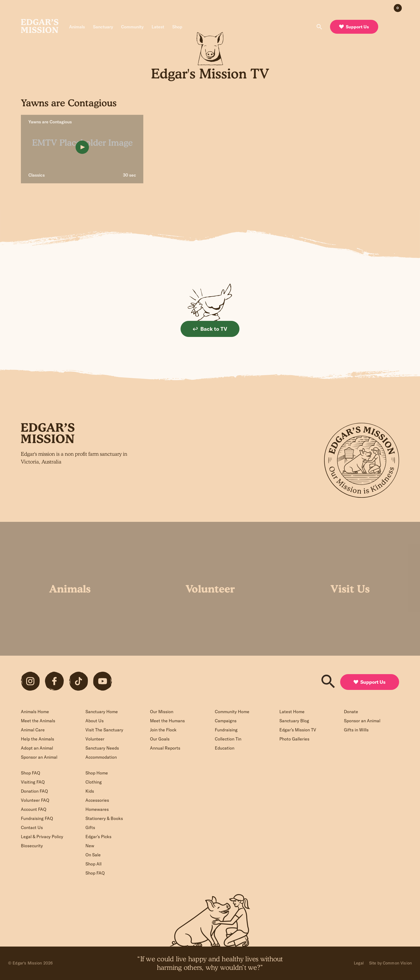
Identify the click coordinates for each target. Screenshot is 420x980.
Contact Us (32, 827)
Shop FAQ (31, 773)
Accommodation (101, 757)
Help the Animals (37, 739)
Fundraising (226, 730)
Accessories (97, 800)
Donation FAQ (34, 791)
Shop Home (97, 773)
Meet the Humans (167, 721)
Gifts (90, 827)
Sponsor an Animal (39, 757)
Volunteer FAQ (35, 800)
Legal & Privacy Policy (42, 837)
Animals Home (35, 712)
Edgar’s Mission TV (298, 730)
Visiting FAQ (33, 782)
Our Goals (160, 739)
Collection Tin (228, 739)
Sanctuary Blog (294, 721)
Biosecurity (32, 846)
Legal (359, 963)
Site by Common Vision (391, 963)
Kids (90, 791)
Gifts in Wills (356, 730)
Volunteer (95, 739)
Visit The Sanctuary (104, 730)
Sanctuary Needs (102, 748)
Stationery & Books (104, 818)
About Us (95, 721)
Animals (77, 27)
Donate (351, 712)
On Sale (93, 855)
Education (225, 748)
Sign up (147, 489)
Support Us (354, 27)
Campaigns (226, 721)
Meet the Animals (38, 721)
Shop (177, 27)
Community (132, 27)
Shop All (93, 864)
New (90, 846)
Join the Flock (163, 730)
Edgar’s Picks (98, 837)
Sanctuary (103, 27)
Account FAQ (34, 809)
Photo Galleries (294, 739)
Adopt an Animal (37, 748)
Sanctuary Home (102, 712)
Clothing (94, 782)
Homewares (97, 809)
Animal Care (33, 730)
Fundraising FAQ (37, 818)
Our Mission (162, 712)
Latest (158, 27)
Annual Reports (165, 748)
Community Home (232, 712)
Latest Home (292, 712)
